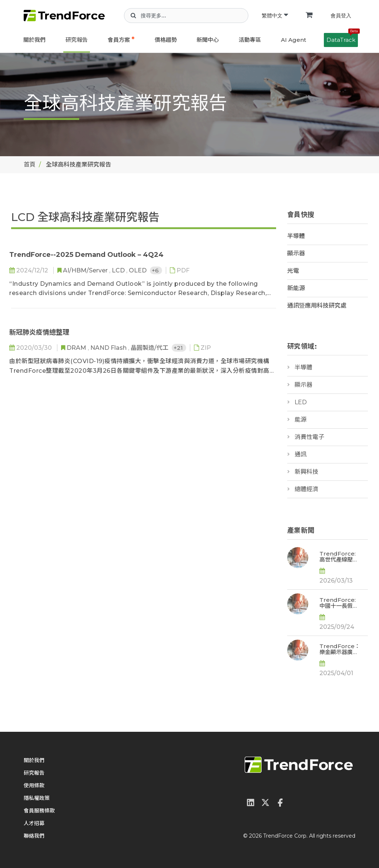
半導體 (296, 236)
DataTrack (342, 38)
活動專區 (250, 40)
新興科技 (306, 472)
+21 (179, 348)
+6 (156, 270)
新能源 (296, 288)
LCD (119, 270)
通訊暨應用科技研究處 (317, 306)
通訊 (301, 454)
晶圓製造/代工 (150, 348)
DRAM (77, 348)
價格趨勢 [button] (166, 40)
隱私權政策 (37, 798)
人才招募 (34, 823)
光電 (293, 271)
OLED (138, 270)
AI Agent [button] (294, 40)
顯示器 (296, 253)
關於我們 (34, 40)
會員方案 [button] (119, 40)
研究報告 (77, 40)
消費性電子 (309, 437)
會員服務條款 (39, 811)
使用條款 (34, 785)
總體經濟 (306, 489)
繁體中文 (275, 16)
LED (301, 402)
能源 (301, 420)
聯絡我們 (34, 836)
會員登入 (341, 16)
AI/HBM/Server (86, 270)
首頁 (30, 165)
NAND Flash (109, 348)
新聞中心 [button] (208, 40)
